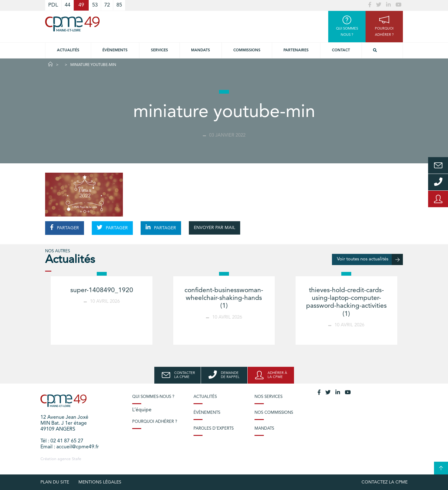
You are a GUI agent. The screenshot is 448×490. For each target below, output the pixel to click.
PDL (53, 5)
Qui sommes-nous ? (153, 397)
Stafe (77, 459)
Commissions (247, 50)
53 (95, 5)
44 (68, 5)
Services (159, 50)
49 (81, 5)
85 (119, 5)
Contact (341, 50)
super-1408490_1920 (102, 290)
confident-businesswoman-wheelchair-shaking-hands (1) (224, 298)
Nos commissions (274, 413)
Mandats (201, 50)
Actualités (68, 50)
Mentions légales (100, 482)
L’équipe (142, 410)
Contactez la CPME (385, 482)
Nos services (268, 397)
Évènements (115, 50)
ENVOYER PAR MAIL (215, 228)
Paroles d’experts (214, 429)
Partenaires (296, 50)
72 (107, 5)
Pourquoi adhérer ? (155, 422)
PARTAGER (65, 227)
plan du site (55, 482)
